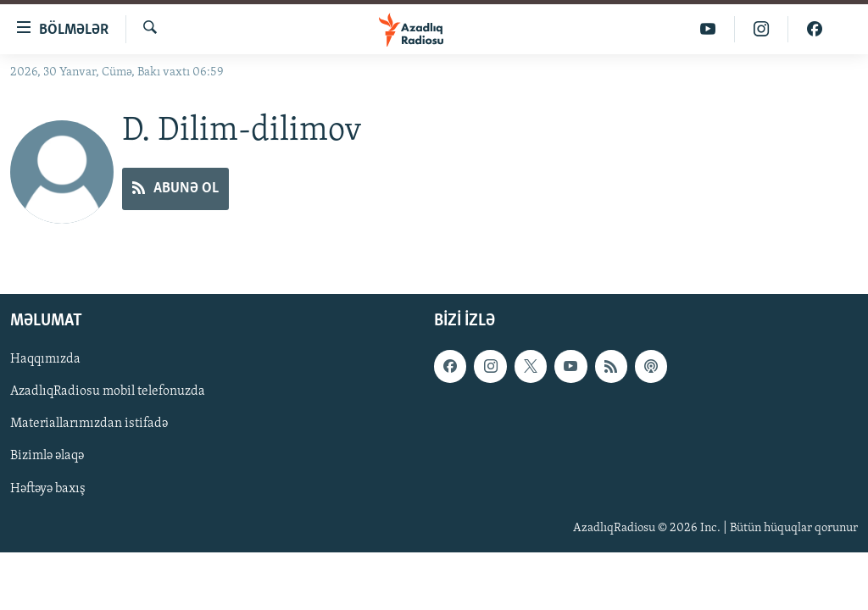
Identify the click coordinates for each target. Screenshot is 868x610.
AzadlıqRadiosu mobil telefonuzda (108, 392)
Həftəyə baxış (48, 489)
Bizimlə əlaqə (47, 457)
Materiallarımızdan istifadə (89, 424)
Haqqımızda (45, 360)
